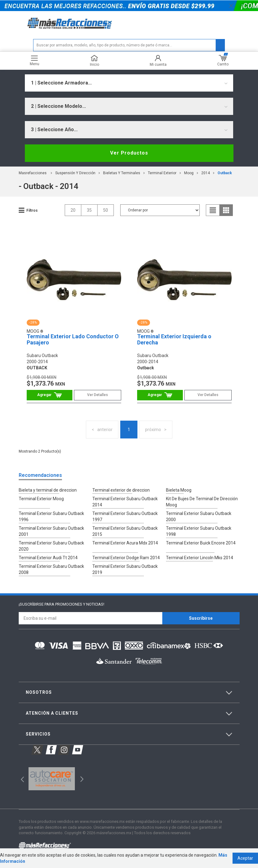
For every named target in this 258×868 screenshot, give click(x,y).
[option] (52, 779)
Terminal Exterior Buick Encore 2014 (201, 543)
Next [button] (81, 779)
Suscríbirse (201, 618)
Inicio (94, 61)
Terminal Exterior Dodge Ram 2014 (126, 558)
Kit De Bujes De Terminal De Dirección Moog (202, 502)
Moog (189, 173)
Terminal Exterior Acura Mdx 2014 (125, 543)
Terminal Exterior (162, 173)
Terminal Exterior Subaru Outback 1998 (199, 531)
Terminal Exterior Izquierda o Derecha (174, 339)
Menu (35, 61)
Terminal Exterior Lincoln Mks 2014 (200, 558)
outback (225, 173)
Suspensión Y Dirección (75, 173)
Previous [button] (20, 779)
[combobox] (129, 83)
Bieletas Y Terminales (122, 173)
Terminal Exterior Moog (41, 499)
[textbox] (129, 45)
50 (106, 210)
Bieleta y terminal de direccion (48, 490)
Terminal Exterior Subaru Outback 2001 (51, 531)
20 (73, 210)
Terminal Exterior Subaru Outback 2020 (51, 546)
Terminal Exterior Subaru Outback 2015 (125, 531)
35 (89, 210)
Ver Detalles (98, 395)
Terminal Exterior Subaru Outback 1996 (51, 516)
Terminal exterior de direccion (121, 490)
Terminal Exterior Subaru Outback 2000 (199, 516)
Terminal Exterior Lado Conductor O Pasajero (73, 339)
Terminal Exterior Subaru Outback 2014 (125, 502)
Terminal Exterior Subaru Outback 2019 (125, 569)
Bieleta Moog (179, 490)
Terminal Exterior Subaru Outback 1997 (125, 516)
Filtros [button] (32, 210)
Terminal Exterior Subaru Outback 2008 (51, 569)
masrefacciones (33, 173)
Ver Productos (129, 153)
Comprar (50, 395)
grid (226, 210)
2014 (206, 173)
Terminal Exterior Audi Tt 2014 (48, 558)
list (213, 210)
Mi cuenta (158, 61)
